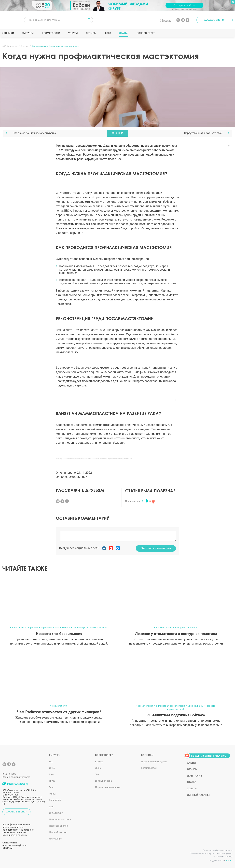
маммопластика (98, 628)
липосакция (80, 628)
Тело (52, 787)
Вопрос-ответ (146, 33)
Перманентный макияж (108, 787)
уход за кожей (177, 709)
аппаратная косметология (171, 706)
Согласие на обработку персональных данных (211, 853)
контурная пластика (186, 628)
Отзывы (92, 33)
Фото (108, 33)
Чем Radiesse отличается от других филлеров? (59, 712)
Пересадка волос (58, 826)
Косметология (149, 768)
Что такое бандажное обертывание (35, 133)
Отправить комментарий (156, 548)
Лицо (52, 768)
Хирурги (29, 33)
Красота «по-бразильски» (59, 634)
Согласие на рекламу (223, 857)
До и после (194, 776)
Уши (51, 807)
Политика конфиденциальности (218, 850)
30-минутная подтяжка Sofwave (176, 715)
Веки (52, 774)
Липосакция (56, 839)
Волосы (99, 762)
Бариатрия (55, 800)
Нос (51, 762)
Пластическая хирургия (154, 762)
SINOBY (229, 861)
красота (211, 706)
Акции (191, 763)
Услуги (74, 33)
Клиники (9, 33)
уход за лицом (196, 706)
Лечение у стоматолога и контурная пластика (176, 634)
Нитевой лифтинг (58, 832)
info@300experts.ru (17, 784)
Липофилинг (56, 813)
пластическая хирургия (25, 628)
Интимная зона (104, 781)
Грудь (52, 781)
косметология (164, 628)
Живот (53, 794)
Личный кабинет (199, 795)
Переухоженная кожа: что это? (203, 133)
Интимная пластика (60, 819)
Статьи (125, 33)
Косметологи (52, 33)
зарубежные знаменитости (55, 628)
